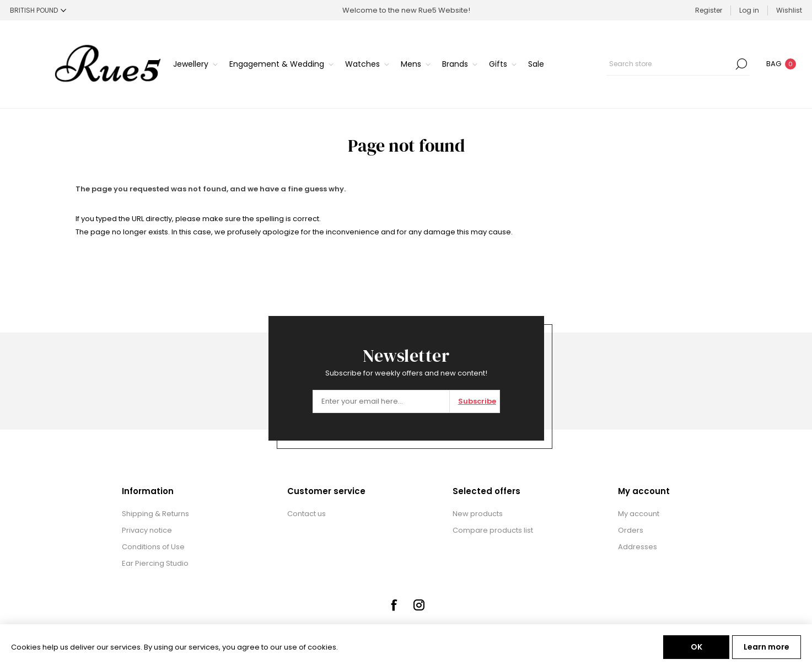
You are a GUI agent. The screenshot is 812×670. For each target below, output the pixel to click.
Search (741, 64)
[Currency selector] (38, 10)
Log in (749, 10)
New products (478, 514)
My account (639, 514)
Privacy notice (147, 530)
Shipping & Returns (155, 514)
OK (697, 647)
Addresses (638, 547)
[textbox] (670, 64)
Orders (631, 530)
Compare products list (493, 530)
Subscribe (477, 401)
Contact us (306, 514)
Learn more (767, 647)
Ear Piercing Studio (155, 563)
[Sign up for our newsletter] (381, 401)
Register (709, 10)
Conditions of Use (153, 547)
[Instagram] (419, 605)
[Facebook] (394, 605)
